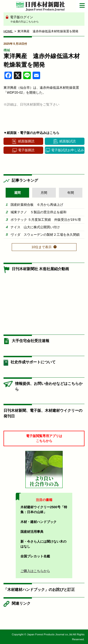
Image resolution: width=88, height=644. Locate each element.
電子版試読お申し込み (68, 150)
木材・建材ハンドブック (38, 522)
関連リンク (21, 603)
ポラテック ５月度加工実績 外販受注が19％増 (46, 220)
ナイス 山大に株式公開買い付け (35, 227)
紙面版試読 (68, 141)
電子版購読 (26, 150)
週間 (17, 193)
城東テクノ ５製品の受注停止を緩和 (38, 212)
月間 (44, 193)
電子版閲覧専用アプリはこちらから (44, 438)
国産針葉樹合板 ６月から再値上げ (37, 205)
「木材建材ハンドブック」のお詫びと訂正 (39, 590)
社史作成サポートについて (33, 362)
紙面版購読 (26, 141)
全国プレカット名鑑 (35, 556)
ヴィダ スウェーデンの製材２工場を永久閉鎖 (45, 235)
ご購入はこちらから (35, 571)
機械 (7, 50)
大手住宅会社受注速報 (31, 341)
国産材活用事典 (32, 532)
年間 (71, 193)
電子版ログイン (46, 19)
